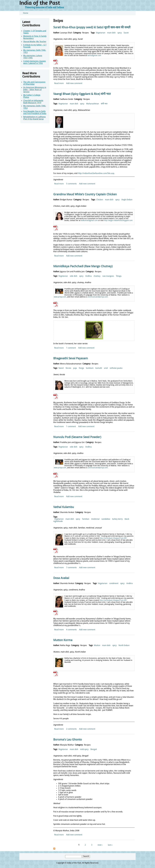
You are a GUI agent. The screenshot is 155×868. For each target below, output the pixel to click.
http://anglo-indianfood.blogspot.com (118, 221)
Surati (126, 33)
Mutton (97, 646)
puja (75, 368)
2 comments (71, 729)
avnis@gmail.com (94, 56)
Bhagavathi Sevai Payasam (71, 359)
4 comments (71, 630)
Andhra (89, 276)
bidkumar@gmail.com (89, 221)
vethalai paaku (116, 368)
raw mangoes (108, 276)
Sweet (61, 368)
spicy (120, 33)
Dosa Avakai (61, 578)
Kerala (68, 368)
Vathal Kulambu (64, 507)
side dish (74, 276)
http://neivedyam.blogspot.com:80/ (113, 538)
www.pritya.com (60, 297)
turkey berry (117, 519)
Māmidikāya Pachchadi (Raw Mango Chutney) (83, 266)
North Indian (124, 646)
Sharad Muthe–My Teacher (35, 42)
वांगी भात (104, 104)
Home (26, 13)
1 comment (71, 348)
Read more (59, 83)
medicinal (95, 519)
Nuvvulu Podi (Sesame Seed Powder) (77, 437)
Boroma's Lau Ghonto (68, 740)
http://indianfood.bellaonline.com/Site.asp (96, 173)
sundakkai (106, 519)
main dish (111, 33)
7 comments (71, 568)
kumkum (90, 368)
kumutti (99, 368)
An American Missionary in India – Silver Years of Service (35, 90)
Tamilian (86, 519)
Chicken (100, 200)
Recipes (85, 33)
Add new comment (74, 83)
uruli (106, 368)
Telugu (119, 276)
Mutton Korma (63, 640)
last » (110, 845)
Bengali (94, 749)
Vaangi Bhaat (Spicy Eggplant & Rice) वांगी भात (82, 94)
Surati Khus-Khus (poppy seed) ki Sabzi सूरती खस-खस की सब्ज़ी (92, 28)
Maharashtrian (93, 104)
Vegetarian (101, 33)
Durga (81, 368)
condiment (114, 584)
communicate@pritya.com (98, 297)
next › (100, 845)
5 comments (71, 184)
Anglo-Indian (127, 200)
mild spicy (84, 749)
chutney (97, 276)
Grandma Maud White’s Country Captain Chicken (85, 195)
